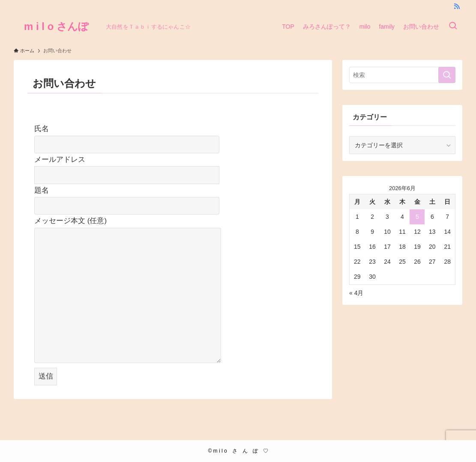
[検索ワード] (402, 75)
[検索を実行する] (447, 75)
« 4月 (356, 293)
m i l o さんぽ (56, 27)
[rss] (457, 6)
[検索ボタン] (453, 27)
